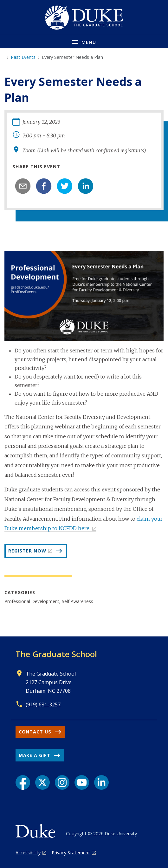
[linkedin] (86, 186)
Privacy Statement (71, 853)
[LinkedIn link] (101, 782)
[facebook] (44, 186)
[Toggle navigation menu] (84, 42)
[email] (23, 186)
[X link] (42, 782)
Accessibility (28, 853)
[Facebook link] (23, 782)
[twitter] (65, 186)
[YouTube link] (82, 782)
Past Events (23, 57)
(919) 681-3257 (43, 705)
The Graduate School (56, 654)
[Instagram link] (62, 782)
